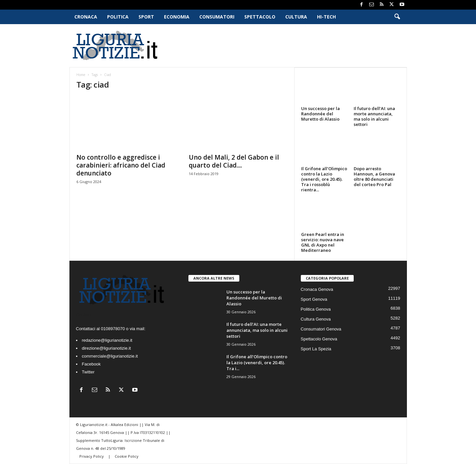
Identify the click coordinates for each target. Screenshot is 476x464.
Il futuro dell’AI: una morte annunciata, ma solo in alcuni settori (374, 116)
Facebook (91, 364)
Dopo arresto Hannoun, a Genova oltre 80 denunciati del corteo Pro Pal (374, 176)
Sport (146, 17)
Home (81, 75)
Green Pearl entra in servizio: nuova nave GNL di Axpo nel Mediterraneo (323, 242)
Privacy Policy (92, 456)
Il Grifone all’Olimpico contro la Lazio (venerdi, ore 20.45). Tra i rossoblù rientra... (324, 179)
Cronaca (86, 17)
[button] (397, 17)
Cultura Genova (316, 319)
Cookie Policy (127, 456)
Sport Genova (314, 299)
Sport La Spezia (316, 349)
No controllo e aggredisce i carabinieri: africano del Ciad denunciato (121, 165)
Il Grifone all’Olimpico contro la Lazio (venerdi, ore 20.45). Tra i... (257, 363)
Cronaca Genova (317, 289)
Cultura (296, 17)
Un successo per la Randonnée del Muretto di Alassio (320, 114)
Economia (177, 17)
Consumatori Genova (321, 329)
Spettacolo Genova (319, 339)
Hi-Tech (326, 17)
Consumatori (217, 17)
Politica (118, 17)
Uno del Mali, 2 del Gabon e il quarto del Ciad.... (234, 161)
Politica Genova (316, 309)
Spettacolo (260, 17)
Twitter (88, 372)
